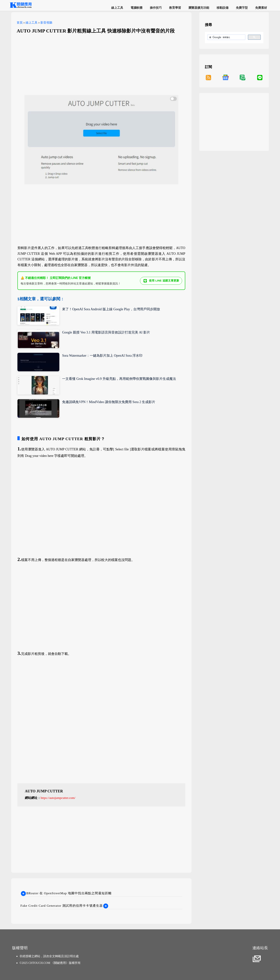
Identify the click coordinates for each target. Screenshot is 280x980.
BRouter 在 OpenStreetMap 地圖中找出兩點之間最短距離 (66, 893)
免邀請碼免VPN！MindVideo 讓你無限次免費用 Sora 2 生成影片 (109, 402)
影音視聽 (46, 23)
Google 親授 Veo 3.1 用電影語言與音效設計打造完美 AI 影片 (106, 332)
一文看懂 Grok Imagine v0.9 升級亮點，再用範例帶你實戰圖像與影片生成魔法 (119, 379)
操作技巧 (156, 8)
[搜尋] (226, 37)
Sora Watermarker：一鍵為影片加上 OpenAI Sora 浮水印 (102, 356)
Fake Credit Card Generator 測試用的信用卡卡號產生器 (65, 906)
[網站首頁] (20, 7)
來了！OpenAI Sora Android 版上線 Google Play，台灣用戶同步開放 (111, 309)
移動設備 (223, 8)
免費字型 (242, 8)
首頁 (20, 23)
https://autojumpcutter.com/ (58, 798)
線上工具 (117, 8)
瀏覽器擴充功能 (199, 8)
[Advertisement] (101, 63)
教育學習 (175, 8)
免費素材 (261, 8)
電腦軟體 (136, 8)
